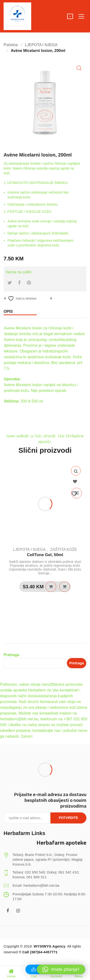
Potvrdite (68, 818)
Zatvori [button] (27, 736)
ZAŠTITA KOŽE (64, 550)
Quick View (76, 471)
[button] (79, 68)
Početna (11, 45)
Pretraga (11, 655)
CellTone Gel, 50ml (45, 555)
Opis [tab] (8, 311)
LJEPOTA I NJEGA (41, 45)
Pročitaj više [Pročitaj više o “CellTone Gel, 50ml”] (51, 587)
